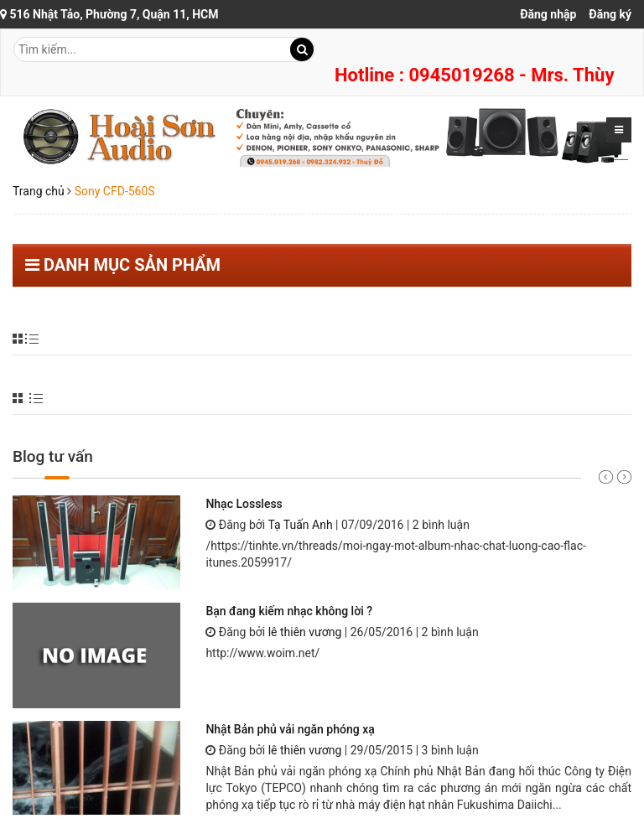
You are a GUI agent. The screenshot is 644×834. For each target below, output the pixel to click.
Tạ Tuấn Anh (300, 525)
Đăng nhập (548, 14)
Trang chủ (39, 191)
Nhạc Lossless (244, 504)
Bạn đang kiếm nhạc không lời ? (289, 611)
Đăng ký (610, 14)
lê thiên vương (305, 632)
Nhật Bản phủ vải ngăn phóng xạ (290, 729)
